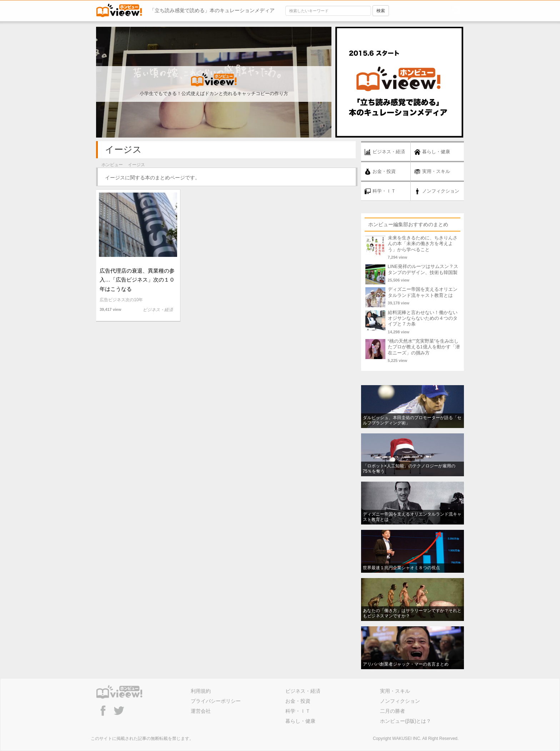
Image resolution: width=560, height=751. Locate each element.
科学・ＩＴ (298, 711)
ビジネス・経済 (303, 691)
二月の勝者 (392, 711)
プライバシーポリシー (216, 701)
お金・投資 (298, 701)
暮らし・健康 (300, 721)
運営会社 (201, 711)
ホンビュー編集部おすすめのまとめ (408, 224)
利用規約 (201, 691)
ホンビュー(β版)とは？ (406, 721)
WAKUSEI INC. (407, 738)
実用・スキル (395, 691)
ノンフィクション (400, 701)
